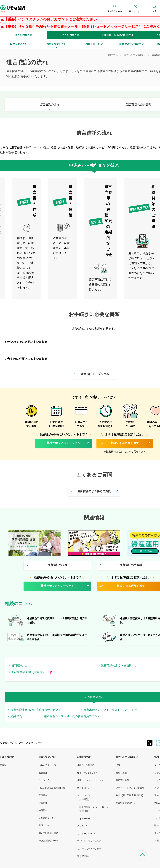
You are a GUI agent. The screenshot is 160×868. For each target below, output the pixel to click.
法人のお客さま (71, 35)
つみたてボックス (47, 765)
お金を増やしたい (47, 757)
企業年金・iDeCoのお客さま (117, 35)
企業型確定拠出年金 (126, 803)
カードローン (84, 788)
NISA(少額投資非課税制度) (52, 788)
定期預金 (43, 795)
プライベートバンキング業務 (130, 788)
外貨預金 (43, 810)
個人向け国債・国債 (48, 833)
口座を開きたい (8, 757)
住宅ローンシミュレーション (91, 780)
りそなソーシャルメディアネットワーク (21, 743)
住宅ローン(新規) (86, 765)
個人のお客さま (24, 35)
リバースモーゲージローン (90, 849)
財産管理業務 (122, 780)
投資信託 (43, 773)
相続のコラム (19, 604)
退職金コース (45, 825)
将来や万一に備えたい (127, 757)
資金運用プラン (46, 818)
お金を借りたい (85, 757)
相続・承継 (121, 773)
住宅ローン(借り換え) (88, 773)
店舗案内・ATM (114, 11)
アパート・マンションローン (91, 841)
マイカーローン (85, 819)
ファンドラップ (46, 780)
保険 (118, 765)
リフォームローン (86, 834)
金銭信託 (43, 803)
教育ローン (83, 826)
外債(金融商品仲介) (48, 841)
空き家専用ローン (86, 856)
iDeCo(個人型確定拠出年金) (129, 795)
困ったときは (135, 11)
